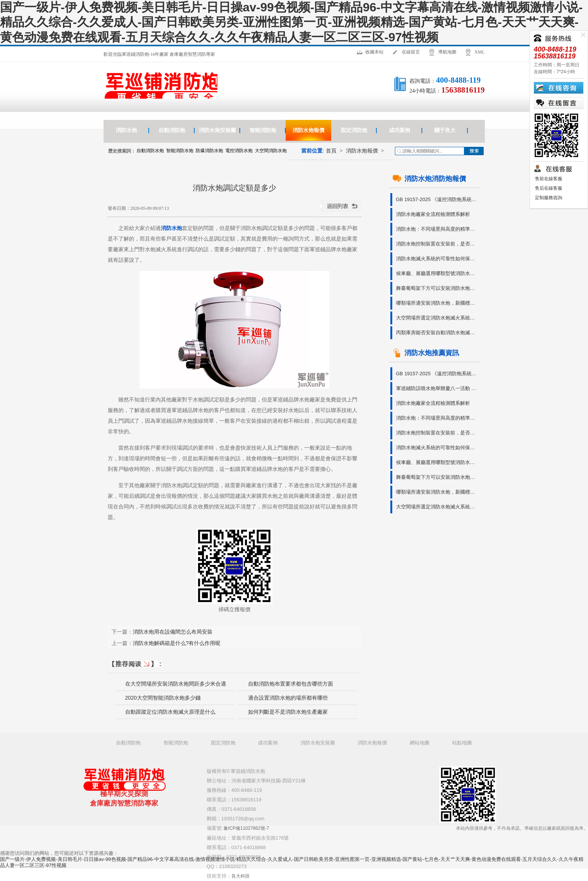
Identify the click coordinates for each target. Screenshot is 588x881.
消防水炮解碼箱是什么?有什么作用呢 (177, 643)
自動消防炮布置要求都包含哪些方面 (291, 684)
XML (480, 52)
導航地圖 (447, 52)
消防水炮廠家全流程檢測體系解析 (433, 214)
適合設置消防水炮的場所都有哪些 (288, 698)
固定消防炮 (354, 130)
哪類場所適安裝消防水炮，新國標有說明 (438, 303)
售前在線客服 (548, 179)
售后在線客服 (548, 188)
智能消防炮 (263, 130)
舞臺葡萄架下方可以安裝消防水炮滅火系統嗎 (438, 288)
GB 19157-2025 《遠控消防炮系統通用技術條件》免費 (438, 199)
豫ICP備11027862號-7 (246, 828)
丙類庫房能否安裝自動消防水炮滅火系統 (438, 333)
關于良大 (445, 130)
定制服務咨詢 (548, 198)
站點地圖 (462, 743)
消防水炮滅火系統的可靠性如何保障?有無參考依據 (438, 259)
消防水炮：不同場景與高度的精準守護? (438, 229)
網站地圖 (420, 743)
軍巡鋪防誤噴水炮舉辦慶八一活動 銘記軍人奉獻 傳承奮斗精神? (438, 388)
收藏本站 (374, 52)
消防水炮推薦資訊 (426, 353)
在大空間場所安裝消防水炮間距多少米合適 (176, 684)
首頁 (331, 151)
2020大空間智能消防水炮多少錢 (163, 698)
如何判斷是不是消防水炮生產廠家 (288, 712)
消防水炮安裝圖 (217, 130)
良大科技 (241, 876)
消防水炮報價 (308, 130)
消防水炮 (126, 130)
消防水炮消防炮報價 (429, 179)
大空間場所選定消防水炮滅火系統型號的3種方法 (438, 318)
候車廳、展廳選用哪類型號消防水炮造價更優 (438, 273)
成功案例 (399, 130)
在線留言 (411, 52)
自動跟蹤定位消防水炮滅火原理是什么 (170, 712)
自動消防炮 (172, 130)
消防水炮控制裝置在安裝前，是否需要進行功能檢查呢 (438, 244)
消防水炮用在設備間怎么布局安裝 (173, 632)
